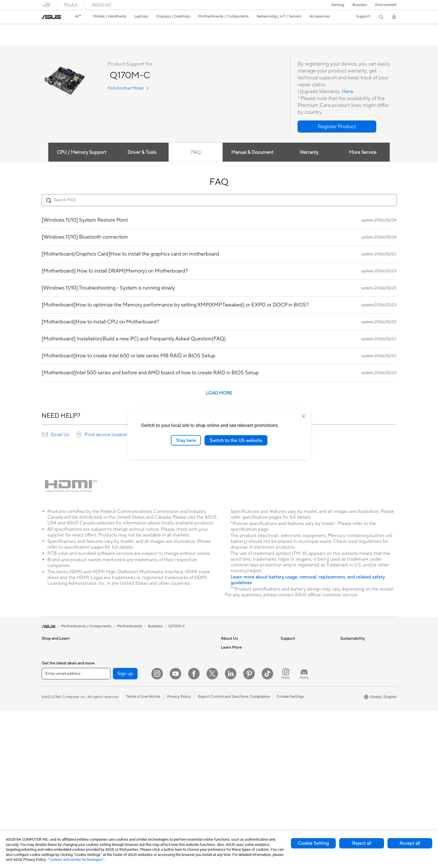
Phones (48, 656)
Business (360, 5)
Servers (167, 682)
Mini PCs (49, 795)
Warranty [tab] (309, 153)
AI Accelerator (113, 743)
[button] (338, 5)
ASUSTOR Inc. (233, 691)
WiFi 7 (106, 769)
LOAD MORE (219, 393)
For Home (50, 683)
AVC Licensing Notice (239, 769)
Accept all (410, 843)
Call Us (287, 682)
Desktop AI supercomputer (183, 673)
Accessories (52, 665)
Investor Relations (236, 673)
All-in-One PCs (54, 760)
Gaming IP (169, 803)
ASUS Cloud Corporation (243, 699)
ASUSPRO (230, 751)
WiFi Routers (112, 786)
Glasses (107, 656)
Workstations (53, 804)
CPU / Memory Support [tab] (81, 153)
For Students (53, 708)
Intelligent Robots (175, 656)
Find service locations (107, 435)
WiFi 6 (106, 777)
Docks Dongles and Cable (182, 769)
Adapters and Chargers (180, 760)
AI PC (226, 725)
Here (348, 92)
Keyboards (170, 708)
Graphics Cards (114, 682)
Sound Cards (112, 751)
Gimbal (166, 794)
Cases (106, 691)
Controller (169, 786)
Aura (225, 794)
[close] (304, 416)
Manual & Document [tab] (252, 153)
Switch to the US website (236, 440)
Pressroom (230, 682)
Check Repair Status (298, 647)
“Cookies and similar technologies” (76, 860)
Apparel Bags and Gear (180, 743)
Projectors (51, 752)
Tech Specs (75, 39)
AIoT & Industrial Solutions (183, 665)
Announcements (235, 665)
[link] (51, 17)
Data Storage (112, 725)
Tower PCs (51, 769)
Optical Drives (113, 717)
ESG (344, 647)
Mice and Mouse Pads (179, 717)
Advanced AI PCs (236, 734)
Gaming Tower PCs (58, 778)
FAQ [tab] (196, 153)
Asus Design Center (238, 743)
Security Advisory (296, 691)
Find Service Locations (300, 656)
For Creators (53, 700)
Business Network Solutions (124, 808)
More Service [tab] (363, 153)
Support (119, 39)
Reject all (362, 843)
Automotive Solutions (239, 760)
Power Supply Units (117, 708)
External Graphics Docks (122, 734)
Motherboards (113, 674)
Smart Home (171, 691)
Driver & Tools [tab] (142, 153)
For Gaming (52, 717)
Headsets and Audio (177, 725)
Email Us (60, 435)
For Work (50, 691)
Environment (386, 5)
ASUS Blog (230, 777)
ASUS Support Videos (299, 699)
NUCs (47, 786)
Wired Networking (176, 647)
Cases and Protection (179, 751)
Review (98, 39)
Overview (49, 39)
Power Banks (171, 777)
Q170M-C (55, 30)
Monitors (49, 743)
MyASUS (288, 708)
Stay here (186, 440)
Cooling (108, 700)
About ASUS (232, 647)
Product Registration (298, 665)
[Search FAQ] (219, 200)
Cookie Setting (313, 843)
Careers (228, 656)
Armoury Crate (234, 786)
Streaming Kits (173, 734)
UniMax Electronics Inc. (241, 708)
